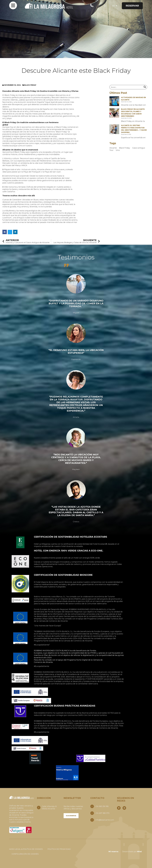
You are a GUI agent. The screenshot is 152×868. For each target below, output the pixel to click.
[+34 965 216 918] (92, 806)
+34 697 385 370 (102, 813)
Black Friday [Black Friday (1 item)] (125, 148)
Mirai (139, 852)
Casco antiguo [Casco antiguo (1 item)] (139, 148)
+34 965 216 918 (102, 806)
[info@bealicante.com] (92, 820)
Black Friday (30, 85)
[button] (5, 232)
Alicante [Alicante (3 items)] (113, 148)
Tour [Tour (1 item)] (111, 150)
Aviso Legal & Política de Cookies (26, 849)
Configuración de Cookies (25, 854)
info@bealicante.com (105, 820)
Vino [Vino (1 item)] (118, 150)
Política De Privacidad (59, 849)
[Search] (145, 87)
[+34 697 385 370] (92, 813)
